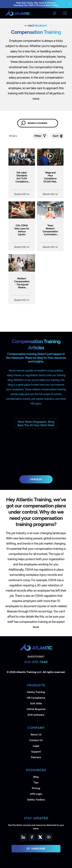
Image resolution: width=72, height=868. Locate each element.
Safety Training (36, 692)
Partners (36, 757)
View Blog (36, 479)
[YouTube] (49, 837)
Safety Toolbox (36, 800)
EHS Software (36, 715)
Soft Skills (36, 703)
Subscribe (36, 849)
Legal (36, 746)
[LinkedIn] (23, 837)
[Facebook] (32, 837)
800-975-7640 (36, 662)
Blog (36, 777)
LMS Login (36, 794)
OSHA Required (36, 709)
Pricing (36, 788)
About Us (36, 735)
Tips (36, 783)
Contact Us (36, 740)
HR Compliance (36, 698)
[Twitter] (40, 837)
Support (36, 752)
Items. (14, 136)
